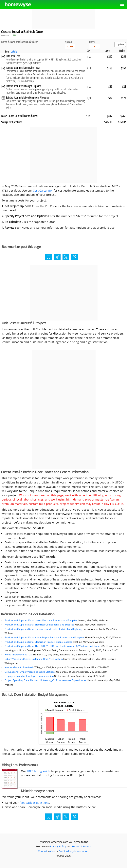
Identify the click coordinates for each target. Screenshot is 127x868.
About (53, 851)
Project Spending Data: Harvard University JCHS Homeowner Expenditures (45, 680)
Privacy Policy (58, 846)
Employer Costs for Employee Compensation (29, 676)
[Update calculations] (120, 45)
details (14, 51)
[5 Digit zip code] (70, 46)
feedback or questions (34, 803)
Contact (43, 851)
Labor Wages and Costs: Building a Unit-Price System (34, 659)
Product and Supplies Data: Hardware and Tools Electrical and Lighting (43, 629)
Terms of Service (81, 846)
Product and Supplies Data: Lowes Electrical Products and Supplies (41, 620)
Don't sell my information (73, 851)
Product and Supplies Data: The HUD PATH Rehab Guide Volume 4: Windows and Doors (52, 646)
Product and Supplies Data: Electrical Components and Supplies (40, 625)
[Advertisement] (63, 19)
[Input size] (94, 46)
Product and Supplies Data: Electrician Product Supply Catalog (38, 642)
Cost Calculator (43, 190)
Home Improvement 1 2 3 (19, 655)
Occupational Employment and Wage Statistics (30, 672)
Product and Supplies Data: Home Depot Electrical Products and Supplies (45, 637)
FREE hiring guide (38, 771)
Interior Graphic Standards (19, 667)
